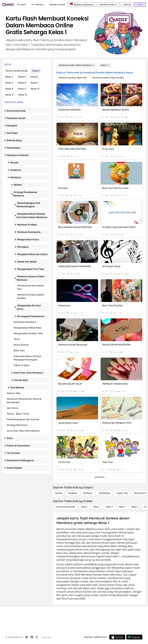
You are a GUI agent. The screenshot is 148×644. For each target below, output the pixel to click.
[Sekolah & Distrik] (57, 5)
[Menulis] (59, 493)
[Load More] (99, 477)
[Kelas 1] (105, 65)
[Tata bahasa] (104, 493)
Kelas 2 (9, 77)
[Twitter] (27, 637)
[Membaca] (88, 493)
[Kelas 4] (122, 507)
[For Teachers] (38, 5)
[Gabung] (127, 5)
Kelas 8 (9, 89)
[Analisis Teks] (122, 493)
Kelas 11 (9, 95)
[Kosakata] (73, 493)
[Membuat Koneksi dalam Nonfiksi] (108, 78)
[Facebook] (32, 637)
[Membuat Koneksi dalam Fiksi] (73, 78)
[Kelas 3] (109, 507)
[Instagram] (37, 637)
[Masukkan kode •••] (108, 5)
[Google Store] (134, 637)
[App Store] (117, 637)
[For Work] (22, 5)
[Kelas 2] (97, 507)
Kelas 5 (9, 83)
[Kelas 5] (135, 507)
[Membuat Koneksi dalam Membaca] (76, 65)
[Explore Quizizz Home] (8, 5)
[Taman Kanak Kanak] (65, 507)
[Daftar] (140, 5)
